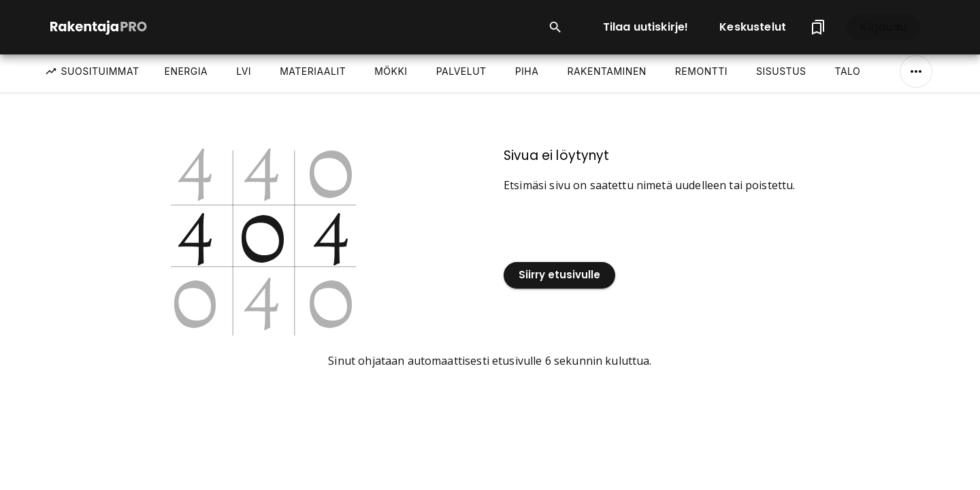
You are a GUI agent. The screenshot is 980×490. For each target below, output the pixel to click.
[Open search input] (555, 27)
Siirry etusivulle (559, 275)
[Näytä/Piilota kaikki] (916, 71)
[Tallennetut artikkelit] (818, 27)
